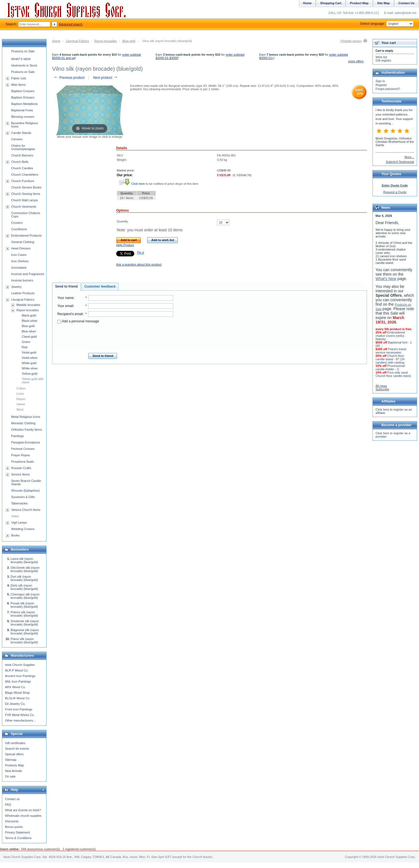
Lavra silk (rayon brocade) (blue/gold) (24, 560)
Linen (20, 394)
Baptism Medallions (24, 104)
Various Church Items (26, 510)
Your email (65, 306)
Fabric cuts (19, 78)
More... (409, 157)
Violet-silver (30, 358)
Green (26, 342)
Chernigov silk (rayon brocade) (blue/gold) (25, 596)
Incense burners (22, 280)
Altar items (18, 85)
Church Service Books (26, 187)
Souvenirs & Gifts (23, 497)
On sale (10, 776)
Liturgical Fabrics (77, 41)
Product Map (359, 3)
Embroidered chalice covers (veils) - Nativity (391, 336)
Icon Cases (19, 255)
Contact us (12, 799)
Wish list (381, 57)
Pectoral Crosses (23, 449)
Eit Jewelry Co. (15, 704)
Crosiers (17, 223)
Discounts (12, 821)
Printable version (351, 41)
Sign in (380, 81)
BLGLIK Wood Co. (18, 698)
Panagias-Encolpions (25, 442)
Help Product (125, 245)
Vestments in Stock (24, 65)
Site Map (383, 3)
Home (56, 41)
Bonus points (14, 827)
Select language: (387, 24)
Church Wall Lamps (25, 200)
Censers (17, 139)
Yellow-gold (30, 374)
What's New (386, 279)
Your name (65, 298)
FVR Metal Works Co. (20, 715)
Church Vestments (24, 207)
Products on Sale (23, 51)
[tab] (66, 287)
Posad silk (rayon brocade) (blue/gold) (24, 605)
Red (25, 347)
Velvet (21, 404)
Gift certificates (15, 743)
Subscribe (382, 389)
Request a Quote (395, 192)
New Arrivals (14, 771)
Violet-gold (29, 352)
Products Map (14, 765)
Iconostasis (19, 268)
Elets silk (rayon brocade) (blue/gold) (24, 587)
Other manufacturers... (20, 720)
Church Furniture (23, 181)
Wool (20, 410)
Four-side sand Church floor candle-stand (393, 374)
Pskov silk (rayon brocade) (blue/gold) (24, 641)
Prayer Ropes (20, 455)
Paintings (17, 436)
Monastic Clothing (23, 423)
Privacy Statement (17, 832)
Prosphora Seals (22, 462)
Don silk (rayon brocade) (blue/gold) (24, 578)
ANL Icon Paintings (18, 681)
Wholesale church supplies (23, 816)
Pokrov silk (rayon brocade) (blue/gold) (24, 614)
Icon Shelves (20, 261)
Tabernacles (19, 503)
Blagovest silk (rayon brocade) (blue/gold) (25, 632)
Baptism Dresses (23, 97)
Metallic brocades (28, 305)
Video (15, 516)
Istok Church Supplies (20, 665)
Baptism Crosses (23, 91)
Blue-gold (129, 41)
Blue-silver (29, 331)
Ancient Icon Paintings (20, 676)
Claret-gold (29, 337)
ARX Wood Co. (15, 687)
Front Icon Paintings (19, 709)
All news (381, 386)
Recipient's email (70, 314)
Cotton (21, 388)
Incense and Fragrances (28, 274)
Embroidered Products (26, 236)
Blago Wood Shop (17, 693)
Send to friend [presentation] (66, 286)
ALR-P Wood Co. (17, 670)
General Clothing (23, 242)
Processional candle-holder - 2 (390, 367)
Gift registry (383, 60)
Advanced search (71, 24)
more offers (356, 61)
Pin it (140, 252)
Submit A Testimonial (400, 162)
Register (381, 85)
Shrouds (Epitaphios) (25, 491)
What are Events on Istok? (23, 810)
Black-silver (30, 321)
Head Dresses (21, 248)
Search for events (17, 749)
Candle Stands (21, 133)
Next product (105, 78)
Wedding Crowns (23, 529)
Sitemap (11, 760)
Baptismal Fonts (22, 110)
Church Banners (22, 155)
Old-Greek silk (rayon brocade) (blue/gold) (25, 569)
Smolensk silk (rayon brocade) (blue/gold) (25, 623)
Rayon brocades (106, 41)
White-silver (30, 368)
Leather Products (23, 293)
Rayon (21, 399)
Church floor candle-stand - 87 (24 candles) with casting (390, 359)
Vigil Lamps (19, 523)
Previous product (69, 78)
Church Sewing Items (26, 194)
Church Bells (20, 162)
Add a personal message (78, 321)
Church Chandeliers (25, 175)
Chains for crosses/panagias (23, 147)
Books (15, 535)
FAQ (8, 805)
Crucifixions (19, 229)
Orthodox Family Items (27, 430)
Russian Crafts (21, 468)
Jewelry (16, 287)
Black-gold (29, 315)
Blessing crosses (23, 117)
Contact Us (406, 3)
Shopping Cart (331, 3)
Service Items (20, 474)
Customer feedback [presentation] (100, 286)
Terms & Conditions (18, 838)
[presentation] (115, 337)
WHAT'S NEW (21, 59)
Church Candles (22, 168)
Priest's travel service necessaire (391, 351)
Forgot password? (388, 89)
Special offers (14, 754)
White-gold (29, 363)
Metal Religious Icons (26, 417)
